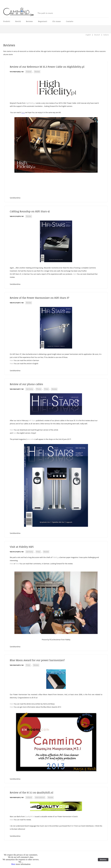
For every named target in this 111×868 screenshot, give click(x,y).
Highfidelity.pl (31, 103)
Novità (18, 21)
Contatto (70, 21)
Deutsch (97, 35)
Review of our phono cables (26, 384)
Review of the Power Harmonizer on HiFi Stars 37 (40, 298)
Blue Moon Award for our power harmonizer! (37, 660)
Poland (29, 72)
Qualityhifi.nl (30, 817)
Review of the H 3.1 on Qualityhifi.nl (32, 792)
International (40, 797)
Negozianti (43, 21)
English (88, 35)
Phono (39, 389)
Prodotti (7, 21)
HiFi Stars (32, 421)
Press (46, 389)
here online (31, 439)
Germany (30, 389)
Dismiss (103, 860)
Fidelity (55, 557)
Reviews (30, 21)
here (23, 112)
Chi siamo (57, 21)
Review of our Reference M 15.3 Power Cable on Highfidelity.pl (47, 67)
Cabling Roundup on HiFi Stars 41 (30, 211)
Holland (29, 797)
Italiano (106, 35)
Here (75, 274)
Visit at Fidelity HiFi (22, 547)
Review (37, 72)
